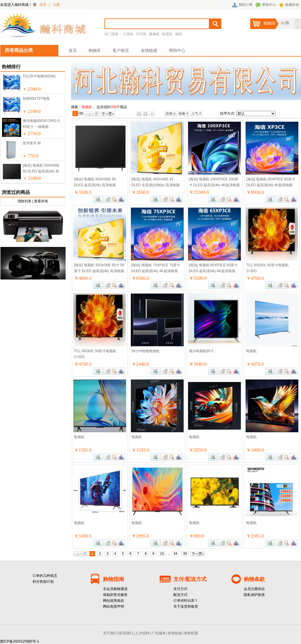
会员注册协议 (254, 589)
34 (175, 554)
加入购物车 (98, 199)
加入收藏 (107, 199)
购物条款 (254, 579)
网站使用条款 (114, 601)
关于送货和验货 (186, 606)
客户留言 (121, 50)
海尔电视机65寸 (201, 351)
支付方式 (180, 589)
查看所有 (41, 201)
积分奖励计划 (43, 582)
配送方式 (180, 595)
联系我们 (126, 633)
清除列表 (24, 201)
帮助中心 (269, 5)
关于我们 (110, 633)
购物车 (95, 50)
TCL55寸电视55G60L (39, 76)
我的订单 (246, 5)
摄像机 (154, 34)
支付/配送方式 (190, 579)
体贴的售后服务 (115, 595)
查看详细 (115, 199)
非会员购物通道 (115, 589)
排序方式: (228, 113)
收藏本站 (292, 5)
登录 (43, 5)
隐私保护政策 (254, 595)
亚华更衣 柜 (32, 143)
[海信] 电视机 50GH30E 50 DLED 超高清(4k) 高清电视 (41, 171)
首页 (73, 50)
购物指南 (114, 579)
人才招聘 (142, 633)
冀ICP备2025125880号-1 (20, 641)
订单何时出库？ (186, 601)
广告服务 (159, 633)
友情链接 (149, 50)
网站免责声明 (114, 606)
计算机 (128, 34)
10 (162, 554)
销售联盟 (191, 633)
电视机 (167, 34)
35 (185, 554)
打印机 (141, 34)
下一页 (108, 114)
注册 (56, 5)
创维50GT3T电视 (36, 99)
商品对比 (121, 199)
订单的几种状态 (45, 576)
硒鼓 (179, 34)
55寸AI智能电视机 (146, 351)
